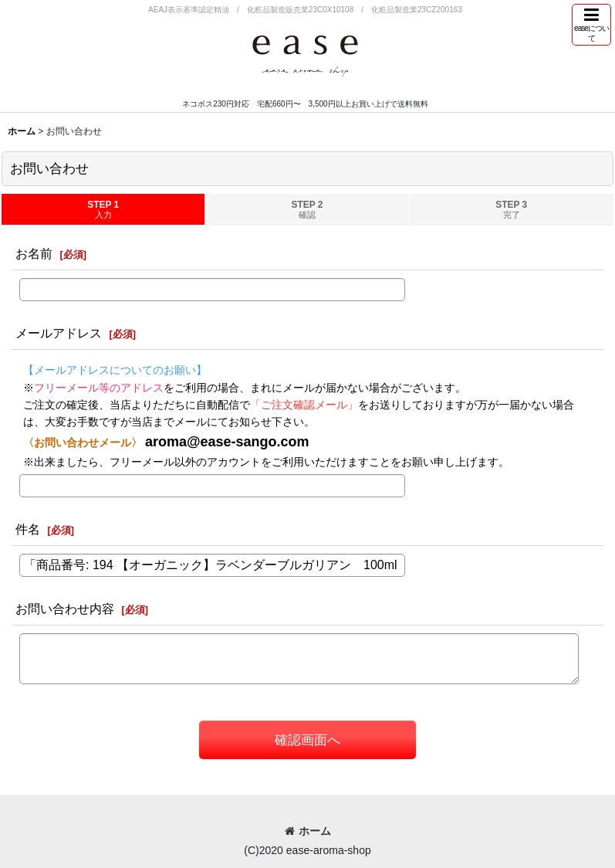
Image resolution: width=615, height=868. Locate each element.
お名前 (34, 253)
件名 (28, 529)
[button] (591, 25)
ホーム (308, 831)
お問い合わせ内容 (65, 609)
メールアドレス (59, 333)
